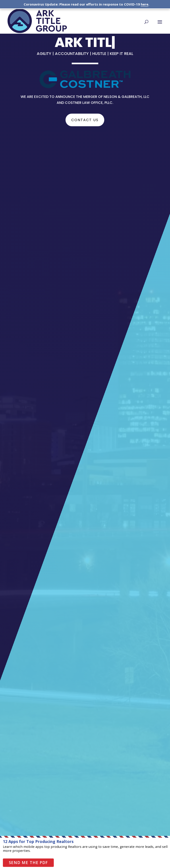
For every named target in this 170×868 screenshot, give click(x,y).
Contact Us (85, 120)
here (145, 4)
